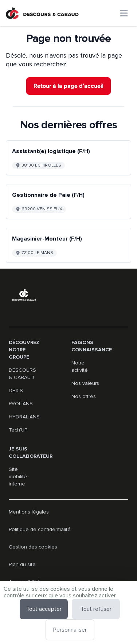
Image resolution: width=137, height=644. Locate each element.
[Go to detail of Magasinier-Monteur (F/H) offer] (68, 245)
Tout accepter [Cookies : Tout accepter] (44, 609)
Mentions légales (29, 512)
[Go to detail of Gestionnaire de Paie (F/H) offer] (68, 202)
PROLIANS (21, 404)
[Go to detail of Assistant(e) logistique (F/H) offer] (68, 158)
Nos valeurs (85, 383)
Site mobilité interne (18, 477)
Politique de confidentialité (40, 529)
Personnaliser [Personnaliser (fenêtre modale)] (70, 630)
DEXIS (16, 391)
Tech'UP (18, 430)
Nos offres (84, 396)
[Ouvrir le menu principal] (124, 13)
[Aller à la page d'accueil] (42, 13)
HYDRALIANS (24, 417)
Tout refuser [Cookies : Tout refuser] (96, 609)
